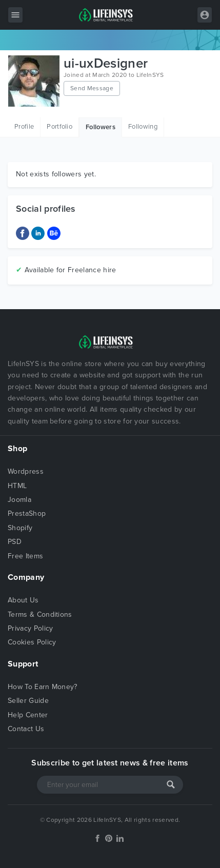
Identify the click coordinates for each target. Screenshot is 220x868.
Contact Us (26, 729)
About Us (23, 600)
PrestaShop (27, 513)
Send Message (92, 88)
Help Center (28, 715)
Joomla (19, 500)
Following (143, 127)
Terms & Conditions (40, 614)
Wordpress (26, 471)
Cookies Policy (32, 642)
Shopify (20, 528)
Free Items (25, 556)
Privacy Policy (30, 628)
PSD (15, 542)
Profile (24, 127)
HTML (17, 486)
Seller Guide (28, 701)
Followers (101, 127)
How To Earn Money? (43, 687)
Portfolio (59, 127)
